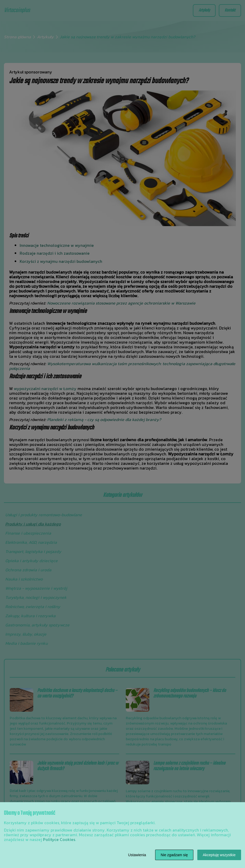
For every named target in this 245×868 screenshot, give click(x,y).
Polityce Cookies (59, 839)
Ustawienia (137, 855)
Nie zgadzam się (174, 855)
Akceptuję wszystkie (219, 855)
